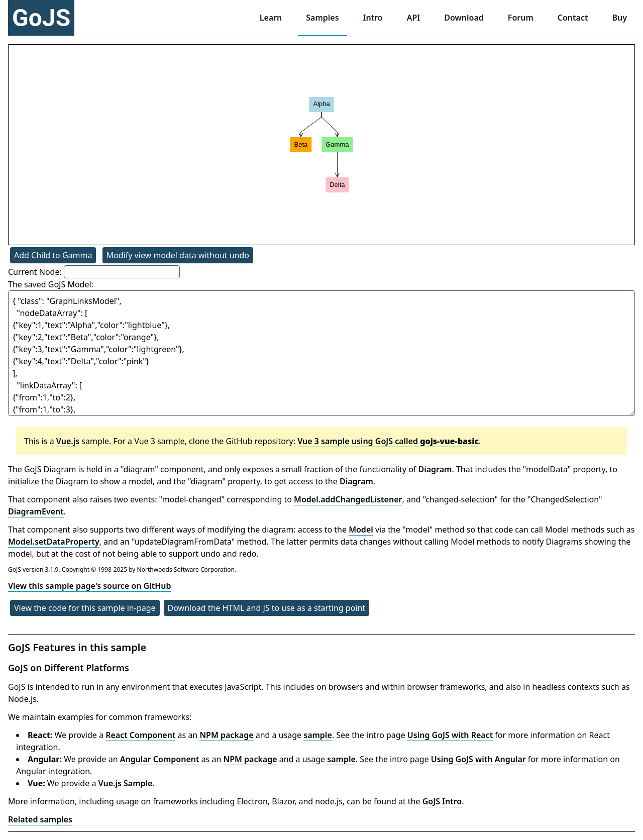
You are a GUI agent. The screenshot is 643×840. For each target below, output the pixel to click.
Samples (322, 18)
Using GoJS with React (450, 735)
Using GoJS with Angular (478, 759)
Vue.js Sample (126, 783)
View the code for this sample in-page (85, 608)
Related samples (40, 819)
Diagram (435, 469)
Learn (271, 18)
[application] (321, 145)
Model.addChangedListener (348, 499)
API (414, 18)
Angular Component (160, 759)
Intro (373, 18)
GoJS (41, 18)
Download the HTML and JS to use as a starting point (267, 608)
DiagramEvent (36, 511)
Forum (521, 18)
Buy (619, 18)
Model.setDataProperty (54, 542)
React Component (140, 735)
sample (318, 735)
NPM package (226, 735)
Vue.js (68, 441)
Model (361, 530)
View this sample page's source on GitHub (90, 586)
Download (464, 18)
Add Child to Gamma (53, 255)
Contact (573, 18)
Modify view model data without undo (178, 255)
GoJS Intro (442, 801)
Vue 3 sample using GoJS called (388, 441)
